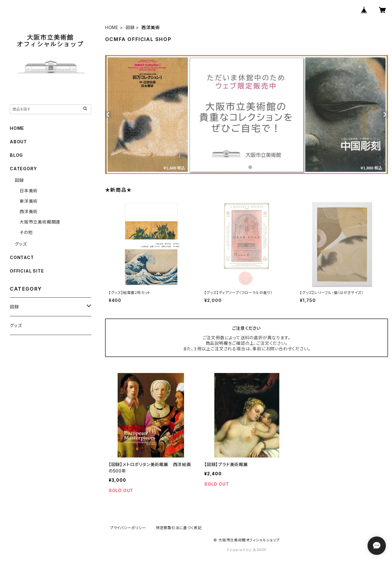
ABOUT (18, 142)
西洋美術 (29, 211)
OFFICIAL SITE (27, 271)
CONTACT (22, 257)
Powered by (247, 550)
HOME (112, 27)
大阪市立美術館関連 (40, 222)
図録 (130, 27)
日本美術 (29, 191)
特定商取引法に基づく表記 (179, 528)
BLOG (16, 155)
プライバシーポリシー (128, 528)
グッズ (21, 244)
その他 (26, 232)
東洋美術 (29, 201)
